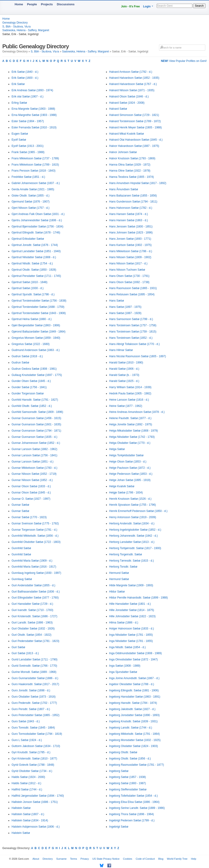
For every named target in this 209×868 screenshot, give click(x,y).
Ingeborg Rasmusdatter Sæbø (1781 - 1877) (137, 765)
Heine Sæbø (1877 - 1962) (126, 406)
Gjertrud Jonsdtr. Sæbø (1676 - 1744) (35, 245)
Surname (61, 859)
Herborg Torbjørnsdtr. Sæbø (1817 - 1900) (135, 548)
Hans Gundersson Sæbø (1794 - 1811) (133, 202)
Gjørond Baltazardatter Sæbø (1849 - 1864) (39, 332)
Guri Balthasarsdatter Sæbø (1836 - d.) (36, 592)
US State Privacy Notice (106, 859)
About (36, 859)
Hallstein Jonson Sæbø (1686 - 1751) (35, 802)
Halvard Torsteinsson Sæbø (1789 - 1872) (135, 121)
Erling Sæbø (19, 103)
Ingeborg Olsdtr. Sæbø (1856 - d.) (130, 759)
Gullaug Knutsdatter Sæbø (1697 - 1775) (37, 375)
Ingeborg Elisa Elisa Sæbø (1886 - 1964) (134, 802)
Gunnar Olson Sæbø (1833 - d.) (31, 486)
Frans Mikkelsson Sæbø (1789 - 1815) (35, 165)
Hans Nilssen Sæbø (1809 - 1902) (130, 257)
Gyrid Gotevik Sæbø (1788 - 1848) (33, 765)
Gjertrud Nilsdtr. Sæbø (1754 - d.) (32, 263)
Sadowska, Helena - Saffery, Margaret (26, 30)
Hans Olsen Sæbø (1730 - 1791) (129, 276)
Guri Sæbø (18, 647)
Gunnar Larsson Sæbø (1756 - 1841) (34, 455)
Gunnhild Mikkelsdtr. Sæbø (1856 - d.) (35, 536)
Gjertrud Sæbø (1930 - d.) (28, 288)
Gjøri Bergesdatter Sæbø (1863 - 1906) (36, 325)
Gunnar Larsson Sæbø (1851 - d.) (33, 462)
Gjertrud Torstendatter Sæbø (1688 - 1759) (38, 307)
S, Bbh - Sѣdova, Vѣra (16, 27)
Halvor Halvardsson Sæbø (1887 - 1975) (134, 146)
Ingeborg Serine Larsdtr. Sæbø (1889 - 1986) (137, 808)
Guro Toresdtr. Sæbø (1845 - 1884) (33, 728)
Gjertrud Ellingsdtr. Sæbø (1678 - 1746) (36, 233)
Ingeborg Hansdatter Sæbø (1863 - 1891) (135, 697)
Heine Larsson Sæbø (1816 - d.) (129, 400)
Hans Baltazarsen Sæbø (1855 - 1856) (133, 196)
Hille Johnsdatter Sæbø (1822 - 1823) (133, 616)
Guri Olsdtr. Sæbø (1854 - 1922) (31, 635)
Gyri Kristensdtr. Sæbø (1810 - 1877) (34, 759)
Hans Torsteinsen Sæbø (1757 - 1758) (133, 325)
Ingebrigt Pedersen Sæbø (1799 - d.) (132, 820)
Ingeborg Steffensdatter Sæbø (128, 789)
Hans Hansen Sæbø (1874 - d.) (129, 214)
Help (194, 859)
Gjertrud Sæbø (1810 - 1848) (30, 282)
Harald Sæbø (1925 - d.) (124, 381)
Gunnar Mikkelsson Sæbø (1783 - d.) (34, 468)
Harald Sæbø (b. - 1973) (124, 375)
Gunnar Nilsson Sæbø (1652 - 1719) (34, 474)
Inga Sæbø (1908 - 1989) (125, 666)
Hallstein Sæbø (21, 808)
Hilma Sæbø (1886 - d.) (124, 623)
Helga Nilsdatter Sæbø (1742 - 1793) (132, 437)
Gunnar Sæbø (20, 505)
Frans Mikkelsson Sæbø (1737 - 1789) (35, 158)
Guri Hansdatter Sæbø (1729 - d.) (32, 604)
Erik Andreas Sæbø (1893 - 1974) (32, 90)
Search (199, 6)
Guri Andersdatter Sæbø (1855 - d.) (33, 585)
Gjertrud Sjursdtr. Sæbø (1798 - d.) (33, 294)
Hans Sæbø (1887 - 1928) (125, 313)
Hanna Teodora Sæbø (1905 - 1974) (132, 177)
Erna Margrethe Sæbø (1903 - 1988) (34, 115)
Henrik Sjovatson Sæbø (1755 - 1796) (133, 505)
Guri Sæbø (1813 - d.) (25, 653)
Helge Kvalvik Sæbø (122, 486)
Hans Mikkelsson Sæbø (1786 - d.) (131, 251)
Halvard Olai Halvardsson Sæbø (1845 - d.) (136, 140)
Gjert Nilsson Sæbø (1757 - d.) (30, 208)
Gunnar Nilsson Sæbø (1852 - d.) (32, 480)
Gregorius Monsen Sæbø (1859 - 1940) (36, 338)
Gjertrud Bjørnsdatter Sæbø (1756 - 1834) (37, 227)
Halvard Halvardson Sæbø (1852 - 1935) (134, 78)
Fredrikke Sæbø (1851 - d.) (28, 177)
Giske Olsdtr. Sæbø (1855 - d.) (30, 196)
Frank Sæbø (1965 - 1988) (28, 152)
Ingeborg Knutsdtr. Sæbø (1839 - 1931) (133, 721)
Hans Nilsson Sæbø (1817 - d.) (128, 263)
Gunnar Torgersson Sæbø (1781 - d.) (34, 530)
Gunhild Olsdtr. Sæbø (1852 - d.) (32, 406)
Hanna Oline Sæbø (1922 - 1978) (130, 171)
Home (19, 4)
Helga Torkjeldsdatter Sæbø (126, 455)
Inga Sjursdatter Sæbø (123, 672)
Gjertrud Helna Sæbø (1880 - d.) (32, 319)
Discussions (66, 4)
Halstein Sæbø (21, 833)
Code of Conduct (145, 859)
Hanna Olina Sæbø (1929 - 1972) (130, 165)
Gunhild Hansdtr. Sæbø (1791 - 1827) (35, 400)
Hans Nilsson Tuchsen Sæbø (127, 270)
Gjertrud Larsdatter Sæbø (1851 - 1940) (36, 251)
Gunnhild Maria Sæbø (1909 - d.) (32, 561)
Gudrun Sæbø (20, 363)
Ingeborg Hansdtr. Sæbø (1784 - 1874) (133, 703)
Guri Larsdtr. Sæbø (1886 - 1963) (32, 623)
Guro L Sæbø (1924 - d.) (27, 740)
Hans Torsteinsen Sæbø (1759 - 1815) (133, 332)
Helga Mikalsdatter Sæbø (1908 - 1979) (134, 431)
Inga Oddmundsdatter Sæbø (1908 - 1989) (136, 653)
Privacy (85, 859)
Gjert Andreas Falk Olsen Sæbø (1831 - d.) (38, 214)
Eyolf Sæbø (19, 140)
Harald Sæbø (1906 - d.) (124, 369)
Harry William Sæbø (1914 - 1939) (130, 387)
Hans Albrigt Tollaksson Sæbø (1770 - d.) (135, 344)
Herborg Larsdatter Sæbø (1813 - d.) (132, 542)
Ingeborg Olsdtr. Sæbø (123, 752)
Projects (47, 4)
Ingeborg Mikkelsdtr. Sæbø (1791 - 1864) (135, 734)
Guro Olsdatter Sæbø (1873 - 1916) (34, 697)
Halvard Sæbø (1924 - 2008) (127, 103)
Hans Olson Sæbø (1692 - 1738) (129, 282)
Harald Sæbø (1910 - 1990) (126, 363)
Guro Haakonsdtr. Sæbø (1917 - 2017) (35, 684)
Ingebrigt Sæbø (119, 827)
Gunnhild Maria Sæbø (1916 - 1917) (34, 567)
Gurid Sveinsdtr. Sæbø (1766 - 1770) (34, 666)
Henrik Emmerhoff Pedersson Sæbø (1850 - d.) (138, 511)
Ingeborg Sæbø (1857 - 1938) (128, 777)
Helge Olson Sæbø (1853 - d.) (128, 462)
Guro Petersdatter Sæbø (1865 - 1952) (36, 715)
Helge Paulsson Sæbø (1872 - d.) (130, 468)
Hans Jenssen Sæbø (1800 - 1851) (131, 227)
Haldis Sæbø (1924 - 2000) (28, 777)
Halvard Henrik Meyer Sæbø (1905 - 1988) (136, 127)
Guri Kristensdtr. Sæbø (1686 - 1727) (34, 616)
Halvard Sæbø (118, 109)
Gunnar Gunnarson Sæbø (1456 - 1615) (36, 418)
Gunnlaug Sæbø (22, 579)
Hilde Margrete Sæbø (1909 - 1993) (131, 585)
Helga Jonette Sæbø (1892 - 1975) (131, 424)
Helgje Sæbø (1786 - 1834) (126, 493)
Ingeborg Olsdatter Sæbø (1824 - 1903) (134, 746)
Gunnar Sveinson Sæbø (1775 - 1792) (35, 523)
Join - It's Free (130, 6)
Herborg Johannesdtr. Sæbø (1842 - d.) (134, 536)
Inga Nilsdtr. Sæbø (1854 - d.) (128, 647)
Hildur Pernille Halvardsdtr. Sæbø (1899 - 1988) (139, 598)
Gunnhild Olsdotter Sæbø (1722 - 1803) (36, 542)
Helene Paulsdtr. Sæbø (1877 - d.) (130, 418)
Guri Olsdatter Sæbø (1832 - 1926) (33, 629)
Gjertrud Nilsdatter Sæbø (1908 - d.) (34, 257)
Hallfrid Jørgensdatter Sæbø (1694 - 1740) (38, 796)
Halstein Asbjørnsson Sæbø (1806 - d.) (36, 827)
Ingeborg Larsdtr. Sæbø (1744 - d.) (131, 728)
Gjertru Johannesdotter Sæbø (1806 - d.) (37, 220)
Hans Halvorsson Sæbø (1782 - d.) (131, 208)
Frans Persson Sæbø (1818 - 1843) (33, 171)
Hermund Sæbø (119, 573)
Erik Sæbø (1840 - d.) (25, 72)
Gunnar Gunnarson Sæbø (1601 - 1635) (36, 424)
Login (147, 6)
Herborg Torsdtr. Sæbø (123, 567)
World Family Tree (177, 859)
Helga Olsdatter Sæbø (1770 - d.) (130, 443)
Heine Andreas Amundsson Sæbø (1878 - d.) (137, 412)
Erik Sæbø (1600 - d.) (25, 78)
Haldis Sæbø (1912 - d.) (26, 783)
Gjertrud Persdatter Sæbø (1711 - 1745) (36, 276)
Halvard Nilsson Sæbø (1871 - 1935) (132, 90)
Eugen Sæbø (20, 134)
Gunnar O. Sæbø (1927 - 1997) (31, 499)
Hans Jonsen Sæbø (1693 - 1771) (130, 239)
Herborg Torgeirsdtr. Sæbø (126, 554)
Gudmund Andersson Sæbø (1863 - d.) (36, 350)
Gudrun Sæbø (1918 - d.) (27, 356)
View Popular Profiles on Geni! (184, 61)
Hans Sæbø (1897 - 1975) (125, 307)
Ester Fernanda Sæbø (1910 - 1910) (34, 127)
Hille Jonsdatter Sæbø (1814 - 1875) (132, 610)
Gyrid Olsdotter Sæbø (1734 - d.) (32, 771)
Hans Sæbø (117, 301)
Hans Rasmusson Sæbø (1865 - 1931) (133, 288)
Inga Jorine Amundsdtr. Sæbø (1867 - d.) (134, 678)
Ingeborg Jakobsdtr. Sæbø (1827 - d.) (132, 709)
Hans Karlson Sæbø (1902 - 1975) (130, 245)
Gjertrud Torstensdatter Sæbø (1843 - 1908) (39, 313)
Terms (74, 859)
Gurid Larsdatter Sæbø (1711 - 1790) (34, 659)
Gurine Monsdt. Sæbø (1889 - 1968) (34, 672)
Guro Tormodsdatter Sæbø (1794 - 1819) (37, 734)
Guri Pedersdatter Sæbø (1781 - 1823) (35, 641)
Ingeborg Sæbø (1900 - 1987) (128, 783)
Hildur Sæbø (117, 592)
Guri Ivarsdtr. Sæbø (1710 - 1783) (32, 610)
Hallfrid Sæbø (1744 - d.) (27, 789)
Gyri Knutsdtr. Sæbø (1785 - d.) (31, 752)
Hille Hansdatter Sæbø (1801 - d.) (130, 604)
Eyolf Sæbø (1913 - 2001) (28, 146)
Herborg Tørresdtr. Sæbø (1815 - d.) (132, 561)
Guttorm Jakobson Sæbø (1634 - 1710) (36, 746)
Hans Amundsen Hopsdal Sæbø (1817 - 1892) (138, 183)
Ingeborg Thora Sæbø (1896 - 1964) (132, 814)
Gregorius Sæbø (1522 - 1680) (31, 344)
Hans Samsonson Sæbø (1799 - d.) (131, 319)
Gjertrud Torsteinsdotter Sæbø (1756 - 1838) (39, 301)
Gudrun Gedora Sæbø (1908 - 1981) (34, 369)
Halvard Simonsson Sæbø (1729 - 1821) (134, 115)
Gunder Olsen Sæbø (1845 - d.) (31, 381)
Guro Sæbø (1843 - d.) (26, 721)
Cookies (128, 859)
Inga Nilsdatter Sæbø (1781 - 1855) (131, 635)
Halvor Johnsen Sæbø (123, 152)
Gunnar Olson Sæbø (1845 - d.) (31, 493)
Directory (48, 859)
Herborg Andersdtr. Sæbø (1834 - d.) (132, 523)
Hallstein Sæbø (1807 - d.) (28, 814)
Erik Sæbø (18, 84)
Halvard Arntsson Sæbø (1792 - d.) (131, 72)
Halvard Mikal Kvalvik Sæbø (127, 134)
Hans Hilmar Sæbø (121, 350)
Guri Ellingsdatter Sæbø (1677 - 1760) (35, 598)
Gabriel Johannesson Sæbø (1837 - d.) (36, 183)
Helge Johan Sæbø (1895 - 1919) (130, 480)
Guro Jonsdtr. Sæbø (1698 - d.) (31, 690)
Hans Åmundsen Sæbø (124, 189)
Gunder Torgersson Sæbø (28, 393)
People (32, 4)
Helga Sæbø (117, 449)
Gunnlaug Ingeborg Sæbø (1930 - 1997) (36, 573)
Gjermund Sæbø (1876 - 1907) (31, 202)
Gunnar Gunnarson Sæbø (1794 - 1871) (36, 431)
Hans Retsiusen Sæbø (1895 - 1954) (132, 294)
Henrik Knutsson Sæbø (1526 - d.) (130, 499)
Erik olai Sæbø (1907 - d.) (27, 97)
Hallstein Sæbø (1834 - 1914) (30, 820)
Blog (161, 859)
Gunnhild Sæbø (21, 548)
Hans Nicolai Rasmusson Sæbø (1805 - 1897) (138, 356)
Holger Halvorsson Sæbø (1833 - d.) (132, 629)
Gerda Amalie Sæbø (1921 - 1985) (33, 189)
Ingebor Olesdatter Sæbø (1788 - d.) (132, 684)
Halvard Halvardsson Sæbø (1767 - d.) (133, 84)
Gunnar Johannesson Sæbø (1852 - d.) (36, 443)
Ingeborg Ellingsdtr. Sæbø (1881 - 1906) (134, 690)
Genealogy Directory (15, 23)
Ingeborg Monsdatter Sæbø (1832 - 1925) (135, 740)
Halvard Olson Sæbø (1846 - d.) (129, 97)
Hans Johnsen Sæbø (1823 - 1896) (131, 233)
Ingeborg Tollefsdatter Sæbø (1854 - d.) (134, 796)
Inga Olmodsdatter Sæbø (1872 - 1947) (134, 659)
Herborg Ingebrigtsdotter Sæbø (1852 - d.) (135, 530)
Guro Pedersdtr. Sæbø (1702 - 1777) (34, 703)
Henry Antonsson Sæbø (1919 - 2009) (133, 517)
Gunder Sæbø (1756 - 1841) (29, 387)
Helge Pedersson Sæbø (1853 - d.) (131, 474)
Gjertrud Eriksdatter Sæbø (28, 239)
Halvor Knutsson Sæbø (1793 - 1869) (132, 158)
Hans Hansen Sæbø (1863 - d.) (129, 220)
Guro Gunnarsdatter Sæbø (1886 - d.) (35, 678)
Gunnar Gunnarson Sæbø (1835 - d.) (34, 437)
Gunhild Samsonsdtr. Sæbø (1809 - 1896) (37, 412)
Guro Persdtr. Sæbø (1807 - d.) (31, 709)
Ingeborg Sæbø (119, 771)
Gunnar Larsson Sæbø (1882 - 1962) (34, 449)
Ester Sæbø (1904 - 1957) (28, 121)
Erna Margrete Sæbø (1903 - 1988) (33, 109)
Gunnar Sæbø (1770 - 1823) (29, 517)
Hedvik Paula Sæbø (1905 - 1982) (130, 393)
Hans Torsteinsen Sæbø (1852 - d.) (131, 338)
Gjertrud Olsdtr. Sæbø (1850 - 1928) (34, 270)
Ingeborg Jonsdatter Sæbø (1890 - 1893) (134, 715)
